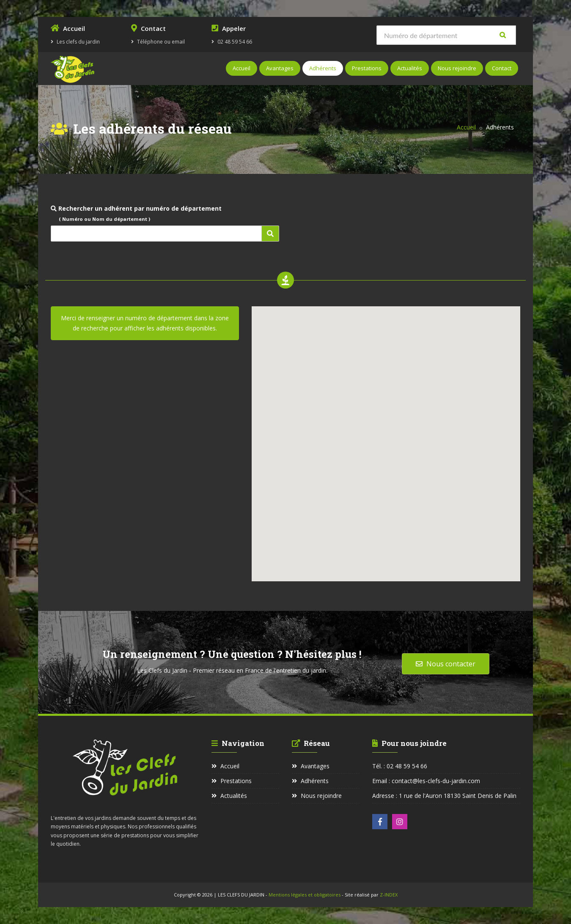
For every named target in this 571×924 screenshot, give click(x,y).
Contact (502, 68)
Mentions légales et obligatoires (305, 895)
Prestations (367, 68)
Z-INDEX (389, 895)
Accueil (242, 68)
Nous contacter (446, 664)
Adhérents (323, 68)
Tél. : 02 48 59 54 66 (400, 766)
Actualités (410, 68)
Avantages (280, 68)
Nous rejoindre (457, 68)
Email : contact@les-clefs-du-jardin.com (426, 781)
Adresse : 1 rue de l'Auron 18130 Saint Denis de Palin (444, 796)
